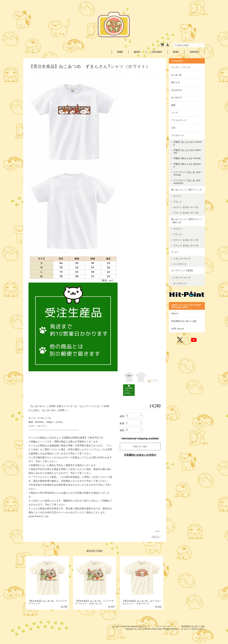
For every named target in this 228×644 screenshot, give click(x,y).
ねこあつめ (178, 74)
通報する (155, 537)
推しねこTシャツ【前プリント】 (186, 191)
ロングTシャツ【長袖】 (184, 273)
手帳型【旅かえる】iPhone (188, 158)
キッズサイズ (181, 267)
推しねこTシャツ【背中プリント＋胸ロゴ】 (187, 224)
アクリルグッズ (180, 120)
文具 (175, 127)
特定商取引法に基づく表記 (185, 323)
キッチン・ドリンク (182, 67)
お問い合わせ (179, 330)
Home (120, 52)
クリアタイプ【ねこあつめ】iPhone (186, 173)
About (137, 52)
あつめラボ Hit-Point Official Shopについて (131, 626)
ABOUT (176, 315)
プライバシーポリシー (165, 626)
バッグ (176, 112)
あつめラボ (178, 97)
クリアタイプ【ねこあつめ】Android (186, 181)
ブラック (179, 204)
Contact (195, 52)
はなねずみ (178, 90)
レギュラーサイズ (183, 261)
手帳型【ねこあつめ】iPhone (188, 143)
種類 (122, 416)
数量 (122, 423)
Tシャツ (176, 255)
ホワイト (179, 199)
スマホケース (179, 135)
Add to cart (140, 446)
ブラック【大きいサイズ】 (188, 215)
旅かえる (177, 82)
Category (157, 52)
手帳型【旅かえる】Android (188, 165)
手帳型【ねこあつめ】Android (188, 151)
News (176, 52)
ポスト (158, 531)
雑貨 (175, 105)
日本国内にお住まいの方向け (140, 454)
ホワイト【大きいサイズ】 (188, 210)
